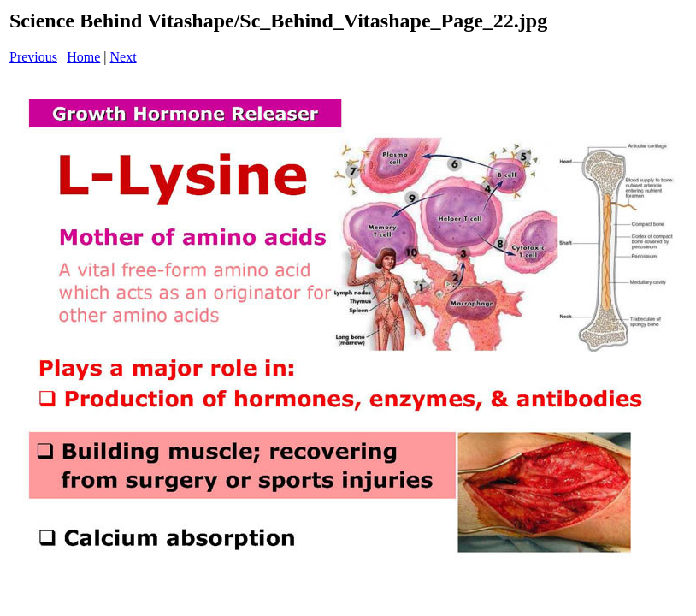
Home (83, 57)
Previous (33, 57)
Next (124, 57)
